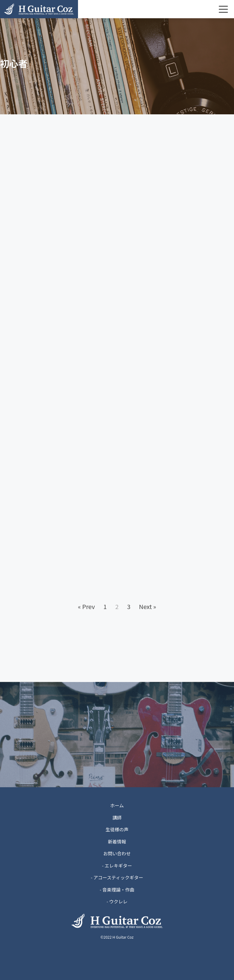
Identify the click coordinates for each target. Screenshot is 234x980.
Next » (147, 606)
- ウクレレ (117, 901)
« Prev (87, 606)
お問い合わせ (117, 853)
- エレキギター (117, 866)
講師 (117, 817)
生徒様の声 (117, 829)
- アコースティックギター (117, 877)
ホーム (117, 805)
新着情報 (117, 841)
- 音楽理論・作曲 (117, 890)
